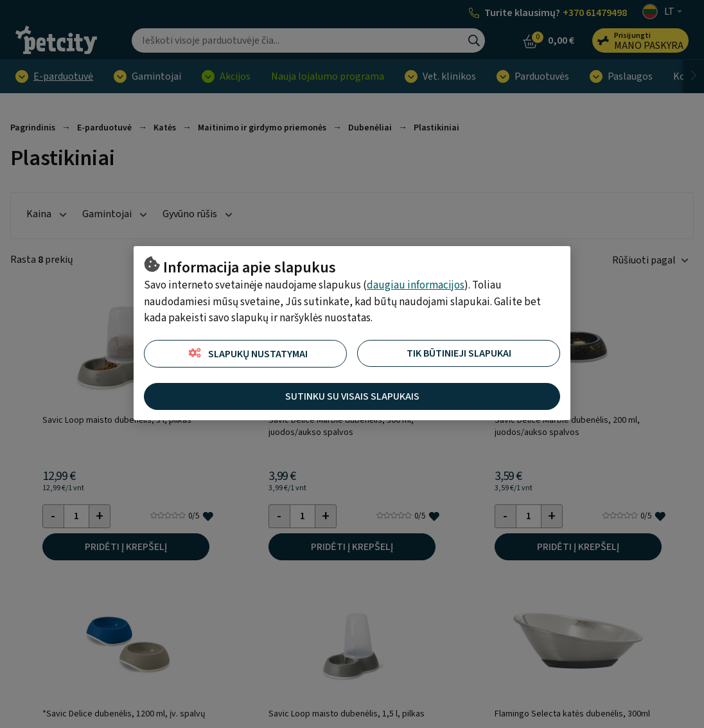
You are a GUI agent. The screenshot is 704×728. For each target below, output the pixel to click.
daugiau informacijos (416, 285)
